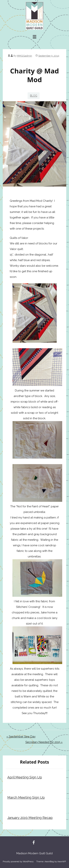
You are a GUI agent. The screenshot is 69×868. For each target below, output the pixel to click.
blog (34, 96)
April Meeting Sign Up (25, 777)
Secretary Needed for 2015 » (44, 742)
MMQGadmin (24, 56)
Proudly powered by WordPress (18, 862)
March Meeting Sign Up (26, 797)
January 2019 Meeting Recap (30, 818)
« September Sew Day (21, 737)
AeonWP (62, 862)
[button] (34, 37)
